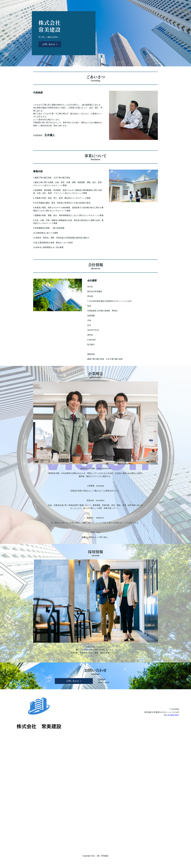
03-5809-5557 (173, 715)
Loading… (95, 789)
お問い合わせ (49, 44)
